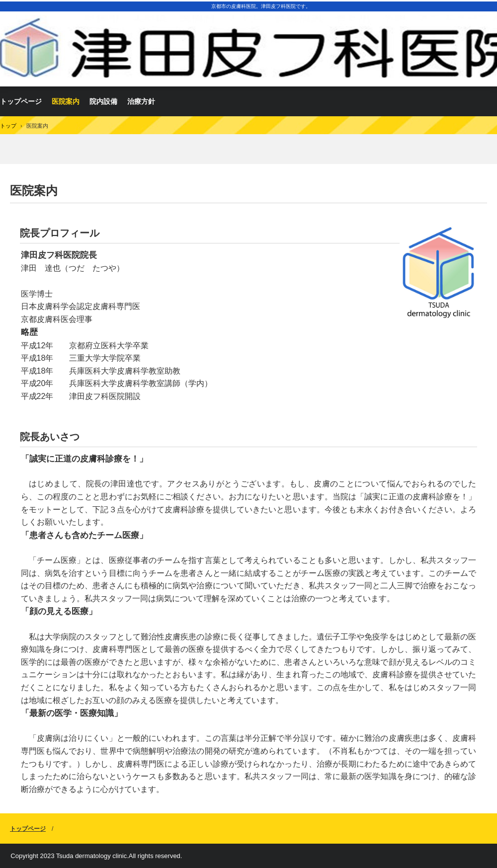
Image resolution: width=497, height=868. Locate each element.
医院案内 (66, 101)
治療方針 (141, 101)
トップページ (28, 829)
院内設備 (103, 101)
